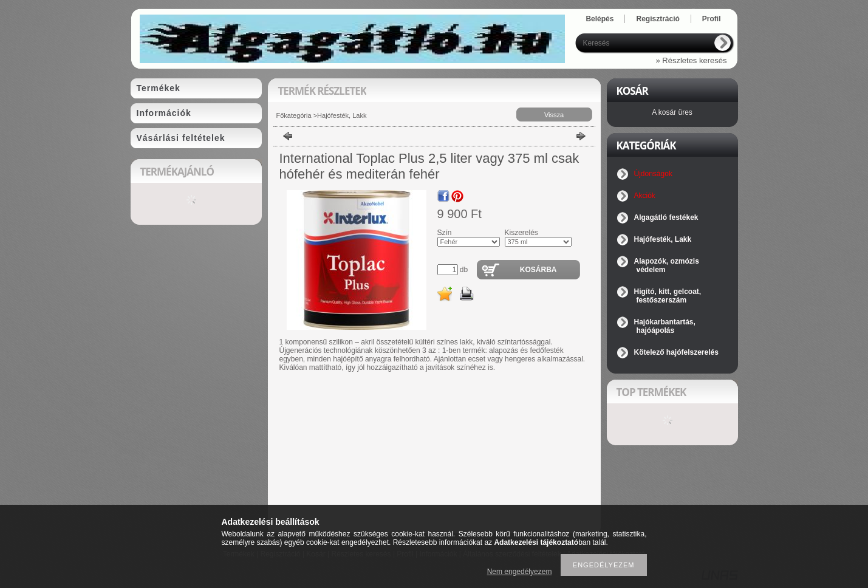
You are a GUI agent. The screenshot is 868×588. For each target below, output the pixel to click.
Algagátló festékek (666, 217)
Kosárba (538, 270)
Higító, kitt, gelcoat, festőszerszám (668, 296)
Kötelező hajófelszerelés (676, 352)
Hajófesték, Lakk (342, 115)
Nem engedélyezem (520, 572)
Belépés (600, 19)
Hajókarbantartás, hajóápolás (665, 326)
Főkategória (294, 115)
